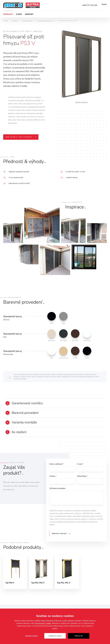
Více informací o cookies (43, 623)
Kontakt (29, 14)
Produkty (8, 14)
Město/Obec (82, 478)
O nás (19, 14)
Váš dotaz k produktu (57, 491)
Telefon (53, 478)
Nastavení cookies (31, 636)
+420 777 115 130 (89, 5)
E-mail (80, 466)
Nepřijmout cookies (55, 636)
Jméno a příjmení (57, 466)
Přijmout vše (79, 636)
